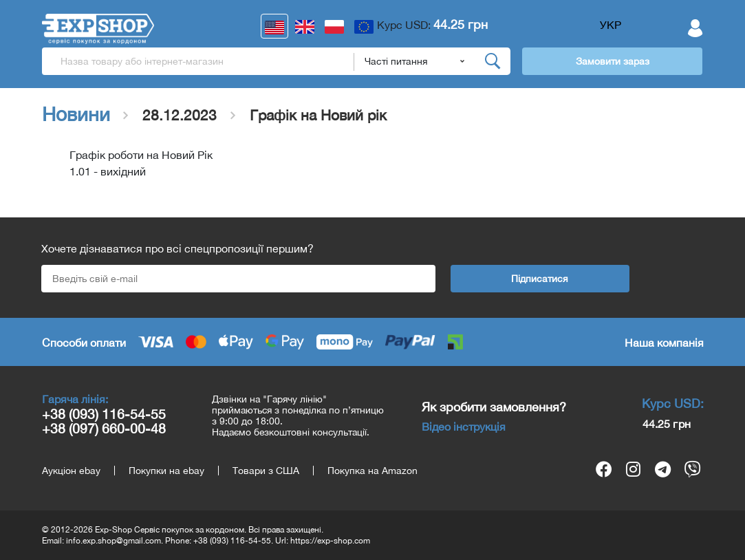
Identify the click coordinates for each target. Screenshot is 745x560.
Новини (76, 114)
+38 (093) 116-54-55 (104, 414)
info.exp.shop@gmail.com (114, 541)
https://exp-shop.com (330, 541)
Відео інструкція (464, 427)
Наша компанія (664, 343)
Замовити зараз (613, 61)
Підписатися (540, 279)
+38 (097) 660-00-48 (104, 428)
